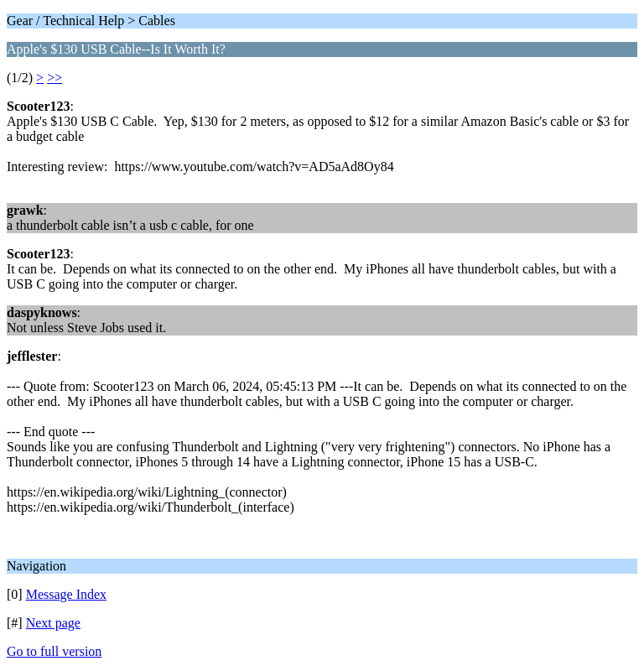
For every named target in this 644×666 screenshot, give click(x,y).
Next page (53, 623)
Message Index (66, 594)
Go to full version (54, 651)
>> (55, 78)
